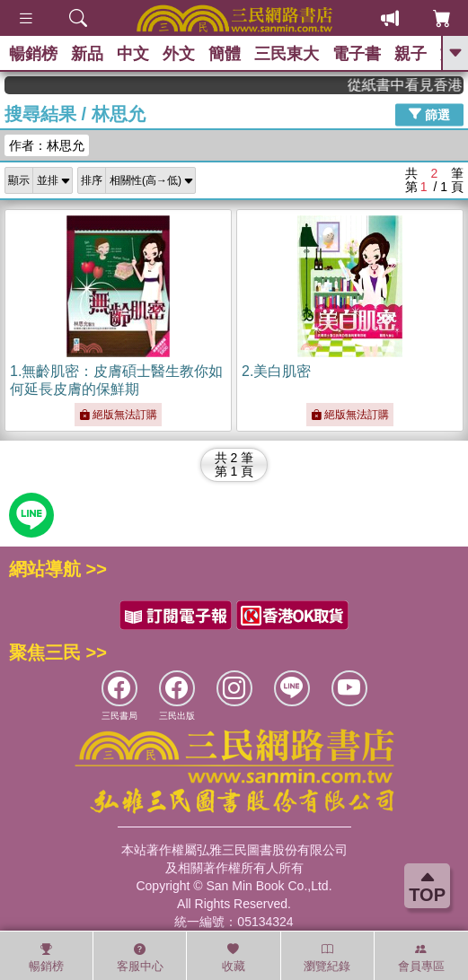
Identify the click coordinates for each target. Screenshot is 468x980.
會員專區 (421, 958)
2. (276, 371)
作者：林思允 (47, 145)
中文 (133, 54)
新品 (87, 54)
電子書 (357, 54)
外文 (179, 54)
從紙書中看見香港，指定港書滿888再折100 (414, 85)
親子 (411, 54)
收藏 (234, 958)
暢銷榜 (33, 54)
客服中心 (140, 958)
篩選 (429, 114)
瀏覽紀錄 (327, 958)
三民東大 (287, 54)
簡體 (225, 54)
